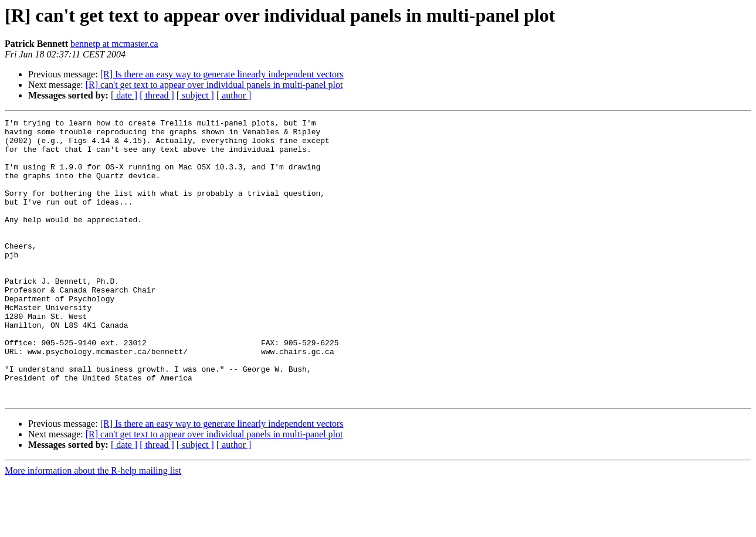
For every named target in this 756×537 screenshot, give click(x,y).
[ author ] (234, 95)
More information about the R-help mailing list (93, 527)
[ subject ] (195, 95)
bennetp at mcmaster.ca (114, 44)
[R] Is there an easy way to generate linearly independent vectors (222, 74)
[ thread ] (157, 95)
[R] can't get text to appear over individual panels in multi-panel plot (214, 85)
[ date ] (124, 95)
